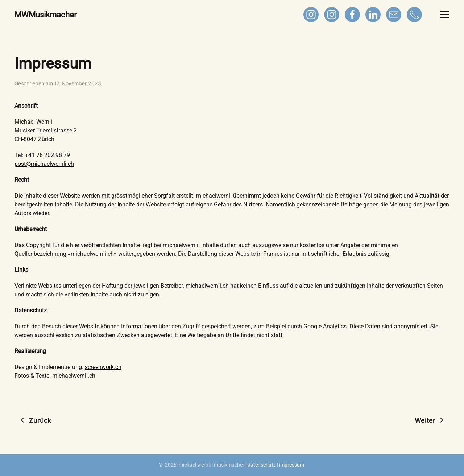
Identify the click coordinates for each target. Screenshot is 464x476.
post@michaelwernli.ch (44, 164)
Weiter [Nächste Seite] (429, 420)
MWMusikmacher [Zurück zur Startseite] (45, 15)
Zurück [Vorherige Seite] (36, 420)
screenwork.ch (103, 367)
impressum (292, 465)
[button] (445, 15)
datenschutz (262, 465)
